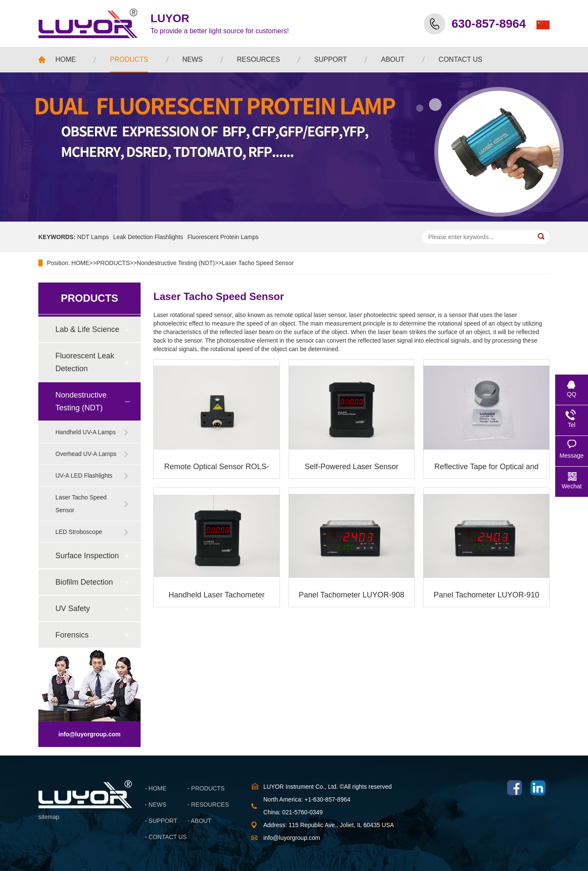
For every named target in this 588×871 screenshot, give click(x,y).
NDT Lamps (93, 237)
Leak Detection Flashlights (148, 237)
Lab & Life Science (87, 329)
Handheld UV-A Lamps (86, 432)
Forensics (72, 635)
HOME (81, 263)
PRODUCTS (113, 263)
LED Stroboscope (79, 532)
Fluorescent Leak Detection (85, 362)
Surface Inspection (87, 556)
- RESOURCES (208, 805)
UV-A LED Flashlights (84, 476)
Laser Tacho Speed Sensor (258, 263)
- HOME (156, 788)
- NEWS (156, 805)
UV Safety (73, 609)
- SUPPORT (161, 821)
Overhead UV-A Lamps (86, 454)
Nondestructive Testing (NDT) (176, 263)
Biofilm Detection (84, 582)
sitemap (49, 817)
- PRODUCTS (206, 788)
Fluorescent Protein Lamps (223, 237)
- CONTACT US (166, 837)
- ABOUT (199, 821)
